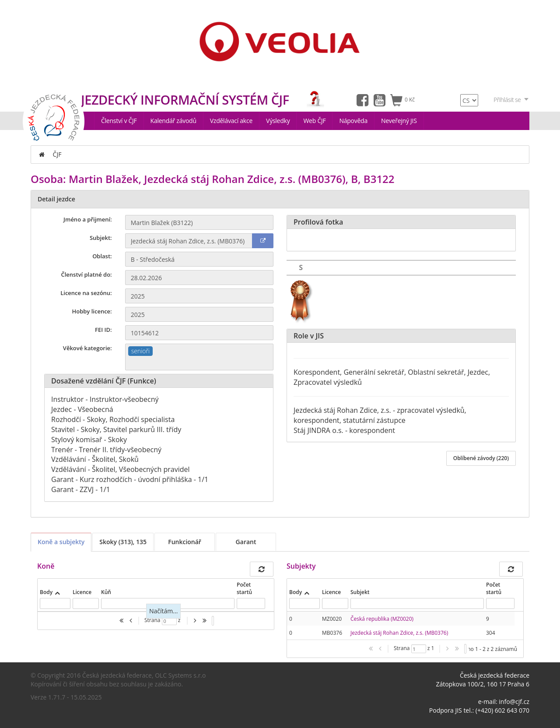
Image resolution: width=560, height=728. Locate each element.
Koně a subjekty (61, 542)
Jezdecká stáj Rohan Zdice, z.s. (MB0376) (399, 633)
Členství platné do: (87, 274)
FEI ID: (103, 330)
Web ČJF (314, 121)
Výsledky (278, 121)
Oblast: (102, 256)
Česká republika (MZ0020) (382, 619)
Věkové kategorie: (87, 348)
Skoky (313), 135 (123, 542)
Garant (246, 542)
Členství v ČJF (119, 121)
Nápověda (353, 121)
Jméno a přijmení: (88, 219)
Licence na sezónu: (86, 293)
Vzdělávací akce (231, 121)
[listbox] (213, 621)
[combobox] (199, 357)
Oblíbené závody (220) (481, 458)
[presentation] (401, 626)
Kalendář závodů (173, 121)
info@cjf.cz (514, 702)
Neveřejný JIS (399, 121)
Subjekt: (101, 238)
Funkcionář (185, 542)
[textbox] (199, 363)
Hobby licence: (92, 311)
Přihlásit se (511, 100)
